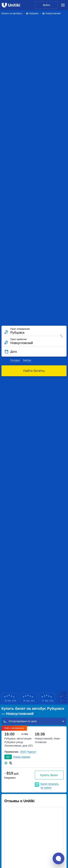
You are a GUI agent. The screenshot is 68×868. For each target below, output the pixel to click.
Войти (47, 5)
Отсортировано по (20, 721)
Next (65, 698)
